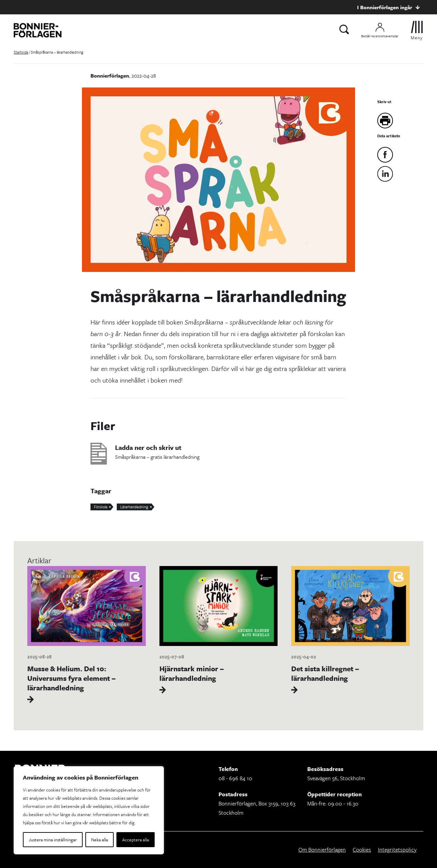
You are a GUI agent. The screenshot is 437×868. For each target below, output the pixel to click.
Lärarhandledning (134, 507)
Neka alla (100, 840)
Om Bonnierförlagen (322, 850)
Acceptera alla (136, 840)
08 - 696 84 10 (235, 778)
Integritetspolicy (397, 850)
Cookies (362, 850)
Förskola (101, 507)
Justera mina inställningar (53, 840)
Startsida (21, 52)
